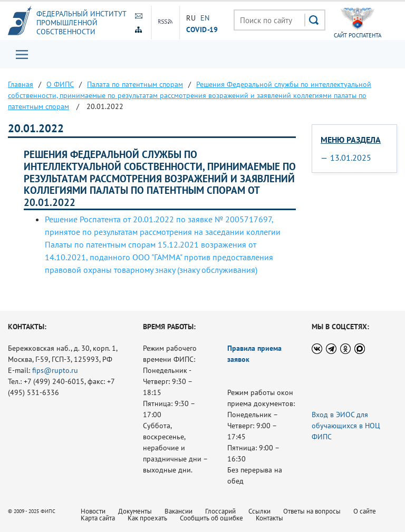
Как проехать (147, 518)
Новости (93, 511)
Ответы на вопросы (312, 511)
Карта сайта (98, 518)
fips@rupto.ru (55, 370)
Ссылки (259, 511)
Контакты (269, 518)
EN (205, 18)
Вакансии (179, 511)
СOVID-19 (202, 29)
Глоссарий (220, 511)
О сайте (365, 511)
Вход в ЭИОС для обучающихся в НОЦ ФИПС (346, 426)
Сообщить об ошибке (211, 518)
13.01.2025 (351, 157)
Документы (135, 511)
